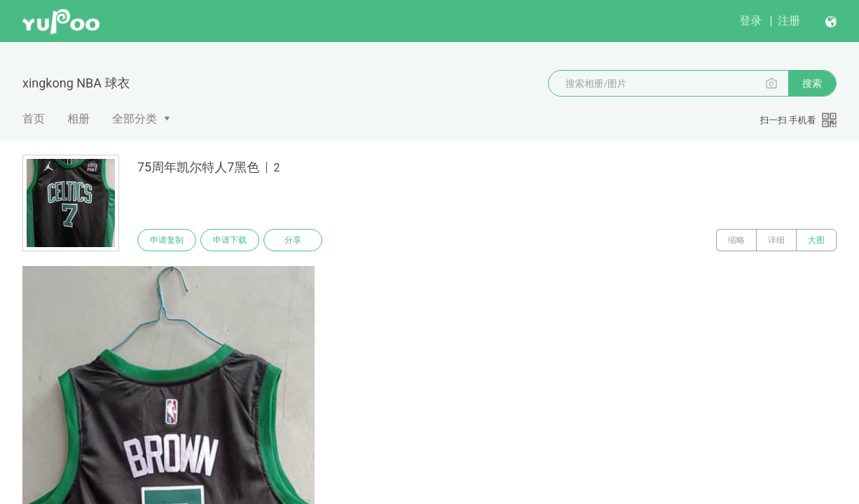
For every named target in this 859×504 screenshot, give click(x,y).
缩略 (736, 240)
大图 (816, 240)
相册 (78, 119)
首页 (34, 119)
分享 (293, 240)
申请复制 (167, 240)
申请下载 (230, 240)
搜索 (812, 83)
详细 (776, 240)
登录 (750, 21)
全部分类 (135, 119)
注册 (789, 21)
